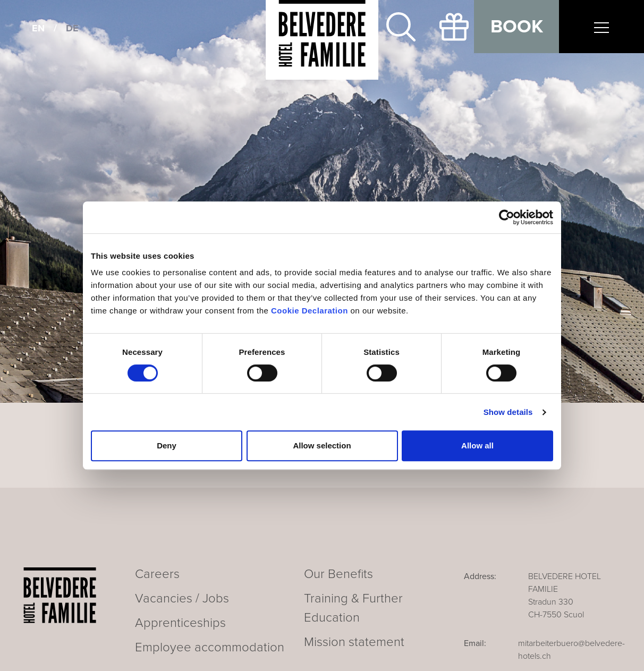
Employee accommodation (210, 647)
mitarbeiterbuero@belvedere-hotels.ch (571, 650)
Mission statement (354, 642)
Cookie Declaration (310, 311)
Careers (157, 574)
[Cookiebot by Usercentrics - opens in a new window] (507, 217)
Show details (508, 412)
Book (517, 27)
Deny (167, 445)
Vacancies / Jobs (182, 598)
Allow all (477, 445)
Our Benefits (338, 574)
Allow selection (322, 445)
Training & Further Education (353, 608)
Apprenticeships (180, 623)
